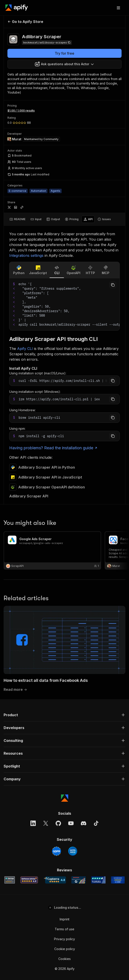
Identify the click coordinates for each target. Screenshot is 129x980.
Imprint (64, 742)
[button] (64, 537)
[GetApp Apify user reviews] (10, 702)
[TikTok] (96, 646)
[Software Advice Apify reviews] (29, 702)
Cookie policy (65, 771)
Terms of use (64, 751)
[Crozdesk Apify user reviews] (118, 702)
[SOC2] (73, 673)
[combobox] (64, 64)
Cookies (64, 781)
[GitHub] (58, 646)
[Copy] (47, 43)
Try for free (64, 53)
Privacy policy (64, 761)
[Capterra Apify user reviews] (55, 702)
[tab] (17, 219)
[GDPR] (57, 673)
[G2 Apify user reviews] (79, 702)
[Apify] (17, 8)
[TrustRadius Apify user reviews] (98, 702)
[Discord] (84, 646)
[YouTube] (71, 646)
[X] (46, 646)
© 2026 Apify (65, 791)
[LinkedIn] (33, 646)
